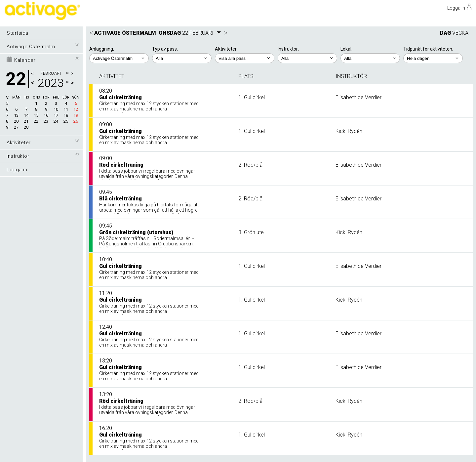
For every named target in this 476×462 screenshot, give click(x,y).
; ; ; (370, 58)
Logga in (17, 170)
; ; (182, 58)
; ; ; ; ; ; (245, 58)
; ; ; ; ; (433, 58)
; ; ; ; (307, 58)
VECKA (460, 33)
